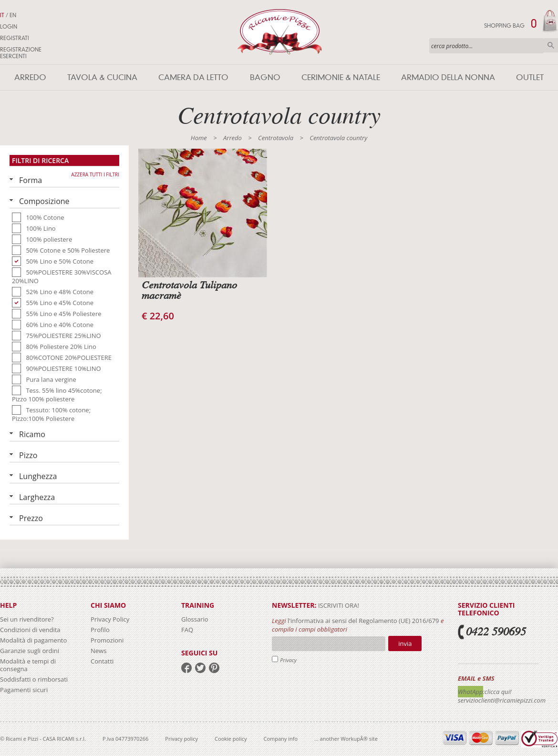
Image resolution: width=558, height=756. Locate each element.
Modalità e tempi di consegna (28, 665)
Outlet (530, 77)
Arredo (30, 77)
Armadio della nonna (448, 77)
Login (9, 27)
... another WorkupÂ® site (346, 739)
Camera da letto (193, 77)
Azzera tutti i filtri (95, 174)
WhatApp (470, 692)
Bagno (265, 77)
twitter (200, 668)
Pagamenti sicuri (24, 690)
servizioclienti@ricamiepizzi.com (502, 700)
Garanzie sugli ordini (30, 651)
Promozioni (107, 640)
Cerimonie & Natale (341, 77)
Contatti (102, 661)
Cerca (551, 45)
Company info (281, 739)
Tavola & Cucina (102, 77)
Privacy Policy (110, 619)
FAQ (187, 630)
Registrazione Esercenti (21, 53)
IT (2, 15)
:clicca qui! (497, 692)
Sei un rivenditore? (27, 619)
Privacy (288, 660)
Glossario (195, 619)
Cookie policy (231, 739)
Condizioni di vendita (30, 630)
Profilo (100, 630)
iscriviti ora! (338, 605)
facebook (186, 668)
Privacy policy (181, 739)
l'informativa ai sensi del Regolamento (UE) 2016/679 (363, 621)
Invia (405, 644)
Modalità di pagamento (33, 640)
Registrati (15, 38)
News (98, 651)
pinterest (214, 668)
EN (13, 15)
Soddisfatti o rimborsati (34, 679)
